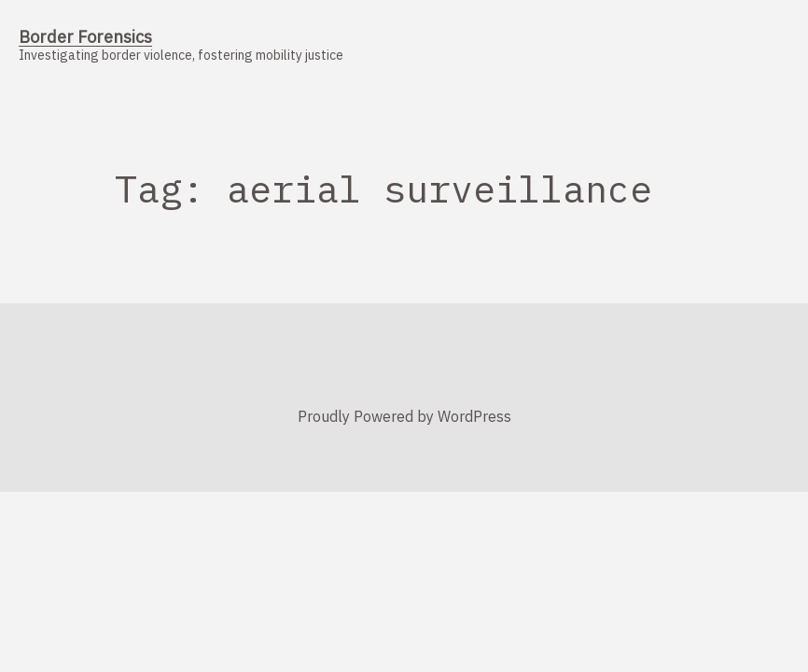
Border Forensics (85, 37)
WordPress (474, 416)
